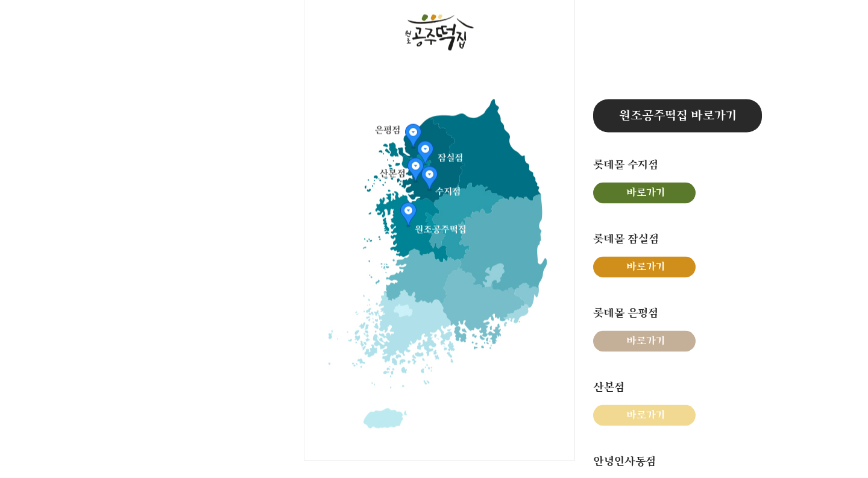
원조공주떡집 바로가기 (678, 115)
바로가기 (646, 192)
